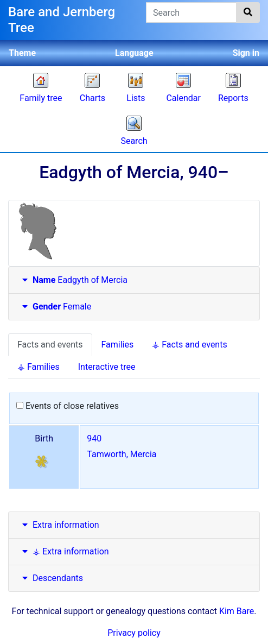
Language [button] (134, 53)
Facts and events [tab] (50, 345)
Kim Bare (237, 611)
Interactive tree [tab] (107, 367)
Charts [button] (92, 98)
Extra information (59, 525)
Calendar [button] (183, 98)
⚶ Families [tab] (39, 367)
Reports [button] (233, 98)
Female (55, 307)
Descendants (51, 578)
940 (94, 438)
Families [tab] (118, 345)
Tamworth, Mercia (122, 454)
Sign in (246, 53)
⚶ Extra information (64, 551)
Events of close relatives (68, 406)
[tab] (134, 280)
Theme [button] (22, 53)
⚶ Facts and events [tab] (189, 345)
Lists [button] (136, 98)
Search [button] (134, 141)
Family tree (41, 98)
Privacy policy (134, 633)
